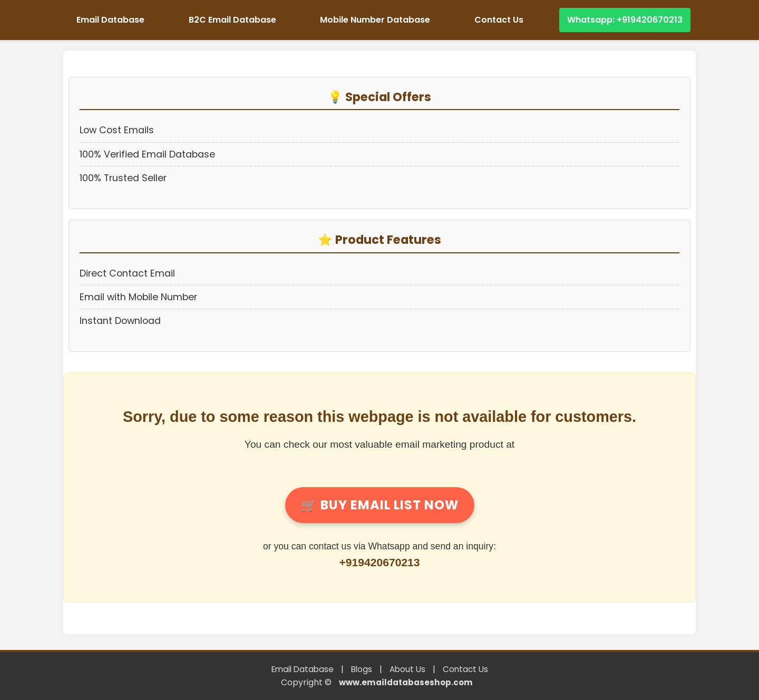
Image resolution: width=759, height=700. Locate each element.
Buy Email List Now (380, 505)
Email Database (110, 20)
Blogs (362, 669)
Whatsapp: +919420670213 (625, 20)
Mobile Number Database (375, 20)
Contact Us (499, 20)
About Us (407, 669)
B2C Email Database (232, 20)
